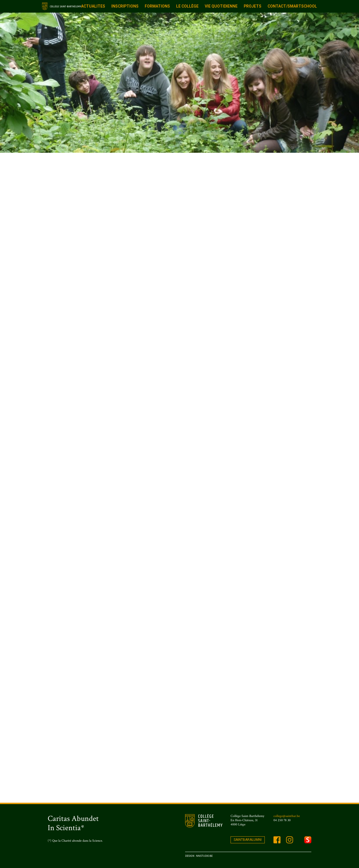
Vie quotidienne (221, 6)
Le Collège (187, 6)
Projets (253, 6)
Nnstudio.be (204, 856)
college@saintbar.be (287, 816)
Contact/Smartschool (292, 6)
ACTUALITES (93, 6)
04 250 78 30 (282, 820)
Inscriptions (125, 6)
